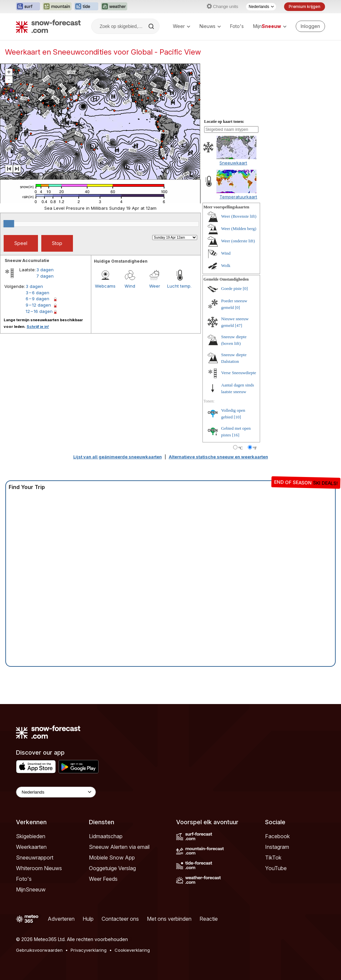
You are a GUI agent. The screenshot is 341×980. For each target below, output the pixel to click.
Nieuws (210, 26)
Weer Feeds (103, 879)
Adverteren (61, 919)
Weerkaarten (31, 847)
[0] (245, 288)
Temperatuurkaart (238, 197)
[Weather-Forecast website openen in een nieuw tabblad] (114, 7)
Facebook (277, 836)
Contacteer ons (120, 919)
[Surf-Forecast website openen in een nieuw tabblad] (28, 7)
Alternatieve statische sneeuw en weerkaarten (218, 457)
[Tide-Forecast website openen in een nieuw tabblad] (86, 7)
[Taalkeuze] (261, 7)
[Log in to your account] (310, 26)
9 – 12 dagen (38, 305)
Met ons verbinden (169, 919)
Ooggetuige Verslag (112, 868)
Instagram (277, 847)
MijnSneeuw (31, 889)
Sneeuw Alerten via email (119, 847)
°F (255, 448)
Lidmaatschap (106, 836)
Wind (130, 286)
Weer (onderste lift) (238, 241)
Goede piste (231, 288)
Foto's (237, 26)
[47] (239, 325)
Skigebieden (31, 836)
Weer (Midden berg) (239, 229)
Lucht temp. (179, 286)
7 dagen (45, 276)
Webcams (105, 286)
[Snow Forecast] (48, 26)
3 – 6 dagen (37, 293)
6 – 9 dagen (37, 299)
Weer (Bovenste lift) (239, 216)
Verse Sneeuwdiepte (239, 373)
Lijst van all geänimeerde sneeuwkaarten (118, 457)
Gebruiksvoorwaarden (39, 950)
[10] (237, 417)
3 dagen (45, 270)
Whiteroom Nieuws (39, 868)
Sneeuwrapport (35, 857)
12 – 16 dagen (39, 311)
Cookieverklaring (132, 950)
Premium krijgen (305, 6)
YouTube (276, 868)
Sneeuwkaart (233, 163)
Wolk (226, 265)
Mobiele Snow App (112, 857)
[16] (236, 435)
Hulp (88, 919)
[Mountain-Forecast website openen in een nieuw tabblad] (57, 7)
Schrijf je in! (38, 327)
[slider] (9, 224)
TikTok (273, 857)
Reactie (209, 919)
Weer (181, 26)
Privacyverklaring (89, 950)
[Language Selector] (56, 792)
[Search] (152, 26)
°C (241, 448)
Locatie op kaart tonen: (224, 122)
